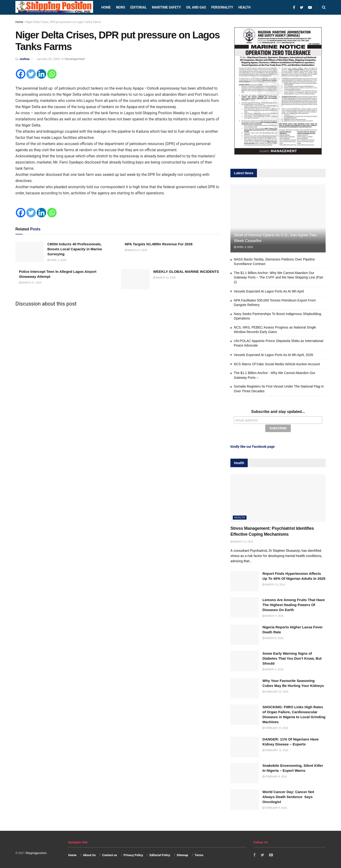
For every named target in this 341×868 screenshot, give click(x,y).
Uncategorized (75, 59)
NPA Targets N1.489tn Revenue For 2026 (159, 244)
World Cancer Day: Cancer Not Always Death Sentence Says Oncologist (288, 796)
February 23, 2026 (275, 691)
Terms (199, 854)
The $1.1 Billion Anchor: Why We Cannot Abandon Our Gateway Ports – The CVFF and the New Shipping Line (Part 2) (278, 277)
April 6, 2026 (57, 260)
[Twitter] (31, 74)
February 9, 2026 (275, 776)
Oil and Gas (196, 7)
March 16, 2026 (242, 541)
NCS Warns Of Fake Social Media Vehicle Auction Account (277, 364)
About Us (90, 854)
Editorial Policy (160, 854)
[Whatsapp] (52, 74)
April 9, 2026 (243, 247)
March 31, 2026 (136, 250)
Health (244, 7)
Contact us (110, 854)
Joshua (25, 59)
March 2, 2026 (273, 669)
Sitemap (182, 854)
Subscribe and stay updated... (278, 412)
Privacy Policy (133, 854)
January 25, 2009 (48, 59)
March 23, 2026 (164, 278)
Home (106, 7)
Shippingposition (36, 853)
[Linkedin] (41, 74)
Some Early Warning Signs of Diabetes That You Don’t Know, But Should (292, 658)
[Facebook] (21, 74)
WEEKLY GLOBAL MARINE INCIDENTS (186, 272)
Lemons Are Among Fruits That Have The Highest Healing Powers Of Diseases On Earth (294, 604)
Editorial (138, 7)
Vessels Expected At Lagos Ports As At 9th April (269, 291)
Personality (222, 7)
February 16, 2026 (275, 750)
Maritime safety (166, 7)
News (121, 7)
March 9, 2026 (273, 615)
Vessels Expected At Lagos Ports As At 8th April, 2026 (273, 355)
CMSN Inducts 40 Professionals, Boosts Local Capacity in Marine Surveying (75, 249)
